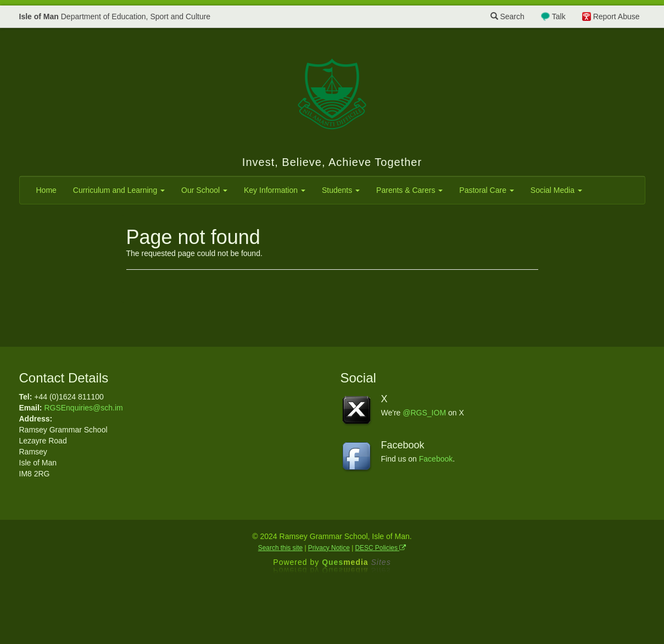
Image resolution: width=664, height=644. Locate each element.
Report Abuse (616, 16)
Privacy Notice (329, 548)
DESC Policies (381, 548)
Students (341, 190)
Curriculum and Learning (119, 190)
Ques (356, 562)
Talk (559, 16)
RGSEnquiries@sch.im (83, 408)
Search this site (280, 548)
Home (46, 190)
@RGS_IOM (424, 413)
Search (507, 16)
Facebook (436, 459)
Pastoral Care (486, 190)
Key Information (275, 190)
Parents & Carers (409, 190)
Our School (204, 190)
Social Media (556, 190)
